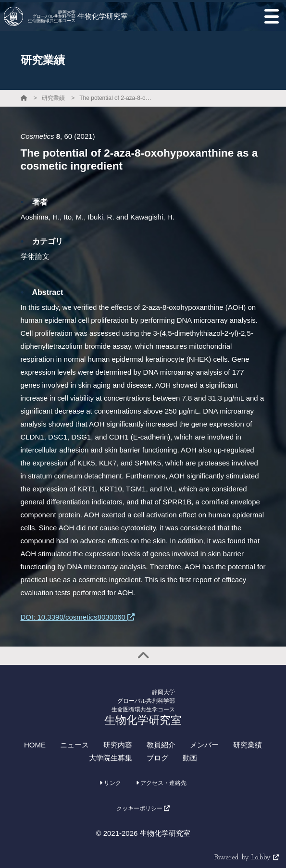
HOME (35, 745)
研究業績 (53, 98)
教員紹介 (161, 745)
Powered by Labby (247, 858)
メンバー (204, 745)
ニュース (75, 745)
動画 (190, 758)
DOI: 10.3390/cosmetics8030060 (78, 617)
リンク (110, 783)
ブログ (157, 758)
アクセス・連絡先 (161, 783)
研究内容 (118, 745)
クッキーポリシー (143, 808)
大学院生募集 (111, 758)
